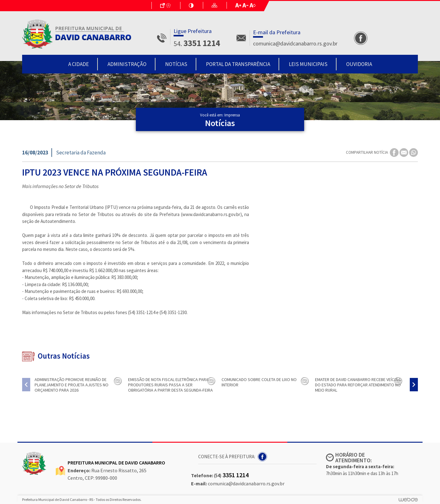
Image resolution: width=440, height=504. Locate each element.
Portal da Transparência (238, 64)
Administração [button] (127, 64)
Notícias (176, 64)
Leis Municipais (308, 64)
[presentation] (26, 385)
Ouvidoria (359, 64)
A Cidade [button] (79, 64)
